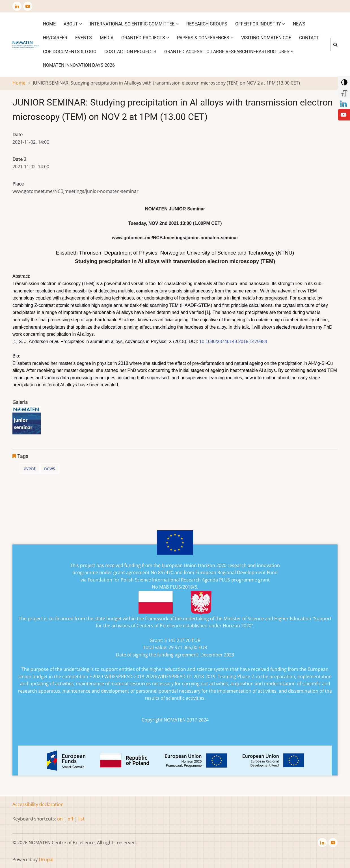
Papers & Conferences (205, 38)
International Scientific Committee (134, 24)
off (71, 819)
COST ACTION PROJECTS (130, 52)
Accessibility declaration (38, 804)
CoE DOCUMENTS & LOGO (70, 52)
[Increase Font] (343, 92)
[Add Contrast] (343, 81)
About (73, 24)
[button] (27, 422)
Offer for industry (260, 24)
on (60, 819)
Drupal (46, 860)
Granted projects (145, 38)
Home (49, 24)
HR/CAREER (55, 38)
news (50, 468)
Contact (309, 38)
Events (84, 38)
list (81, 819)
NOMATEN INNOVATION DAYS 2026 (79, 65)
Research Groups (207, 24)
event (30, 468)
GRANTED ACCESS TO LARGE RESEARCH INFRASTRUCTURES (229, 52)
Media (107, 38)
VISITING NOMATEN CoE (266, 38)
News (299, 24)
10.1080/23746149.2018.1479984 (233, 342)
